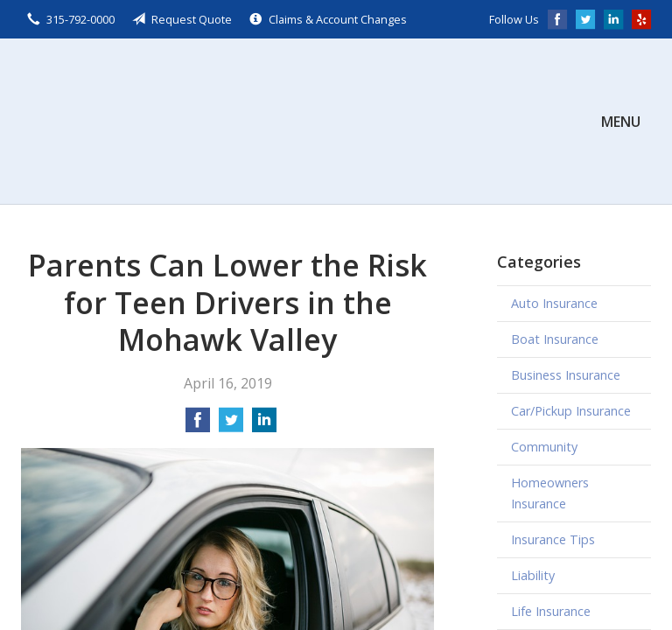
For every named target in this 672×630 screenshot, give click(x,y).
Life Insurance (551, 611)
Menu (621, 122)
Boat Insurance (555, 339)
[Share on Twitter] (231, 425)
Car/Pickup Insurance (571, 411)
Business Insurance (566, 375)
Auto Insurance (554, 303)
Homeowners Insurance (550, 493)
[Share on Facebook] (198, 425)
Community (544, 447)
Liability (533, 575)
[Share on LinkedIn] (264, 425)
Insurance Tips (553, 539)
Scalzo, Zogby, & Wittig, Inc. (152, 121)
